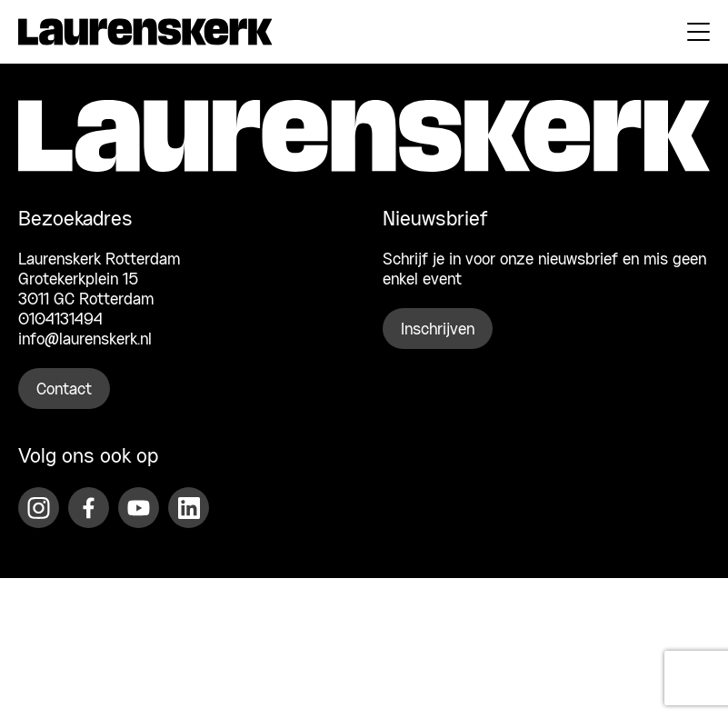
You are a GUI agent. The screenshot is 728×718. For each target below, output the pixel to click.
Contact (64, 390)
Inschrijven (438, 330)
